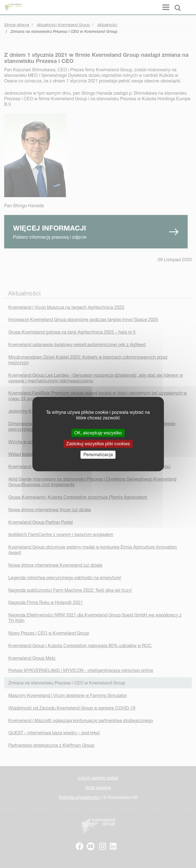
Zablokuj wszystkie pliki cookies (98, 444)
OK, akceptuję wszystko (98, 433)
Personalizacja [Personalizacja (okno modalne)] (98, 454)
